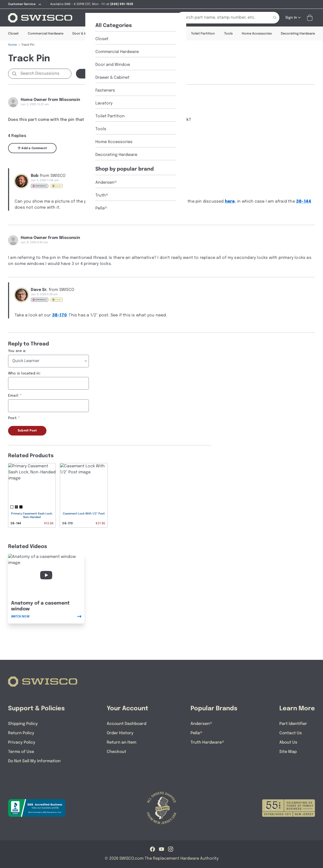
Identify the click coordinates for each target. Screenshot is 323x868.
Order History (120, 733)
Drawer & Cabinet (120, 34)
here (230, 201)
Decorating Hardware (298, 34)
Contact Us (291, 733)
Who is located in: (24, 373)
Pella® (196, 733)
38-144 (304, 201)
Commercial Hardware (46, 34)
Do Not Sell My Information (34, 761)
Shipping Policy (23, 724)
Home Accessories (257, 34)
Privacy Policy (22, 742)
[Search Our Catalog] (220, 18)
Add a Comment (32, 148)
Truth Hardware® (207, 742)
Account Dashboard (127, 724)
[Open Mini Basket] (311, 18)
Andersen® (201, 724)
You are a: (17, 351)
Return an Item (122, 742)
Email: (14, 396)
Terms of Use (21, 752)
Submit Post (27, 431)
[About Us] (117, 18)
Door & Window (85, 34)
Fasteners (151, 34)
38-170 (59, 315)
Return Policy (21, 733)
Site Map (288, 752)
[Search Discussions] (45, 74)
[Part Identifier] (146, 18)
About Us (288, 742)
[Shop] (94, 18)
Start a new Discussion (104, 74)
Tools (228, 34)
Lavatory (175, 34)
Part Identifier (293, 724)
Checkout (116, 752)
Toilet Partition (203, 34)
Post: (13, 418)
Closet (13, 34)
